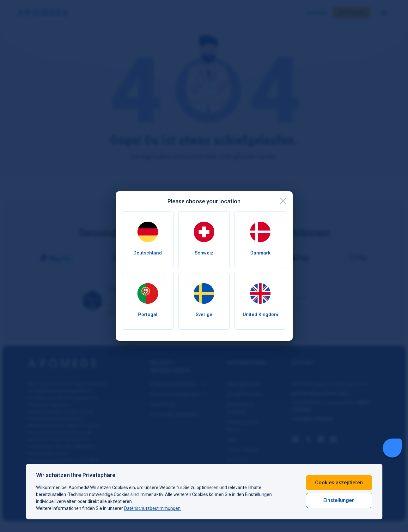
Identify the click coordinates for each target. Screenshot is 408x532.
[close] (283, 201)
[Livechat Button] (392, 448)
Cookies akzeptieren (339, 483)
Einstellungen (339, 500)
